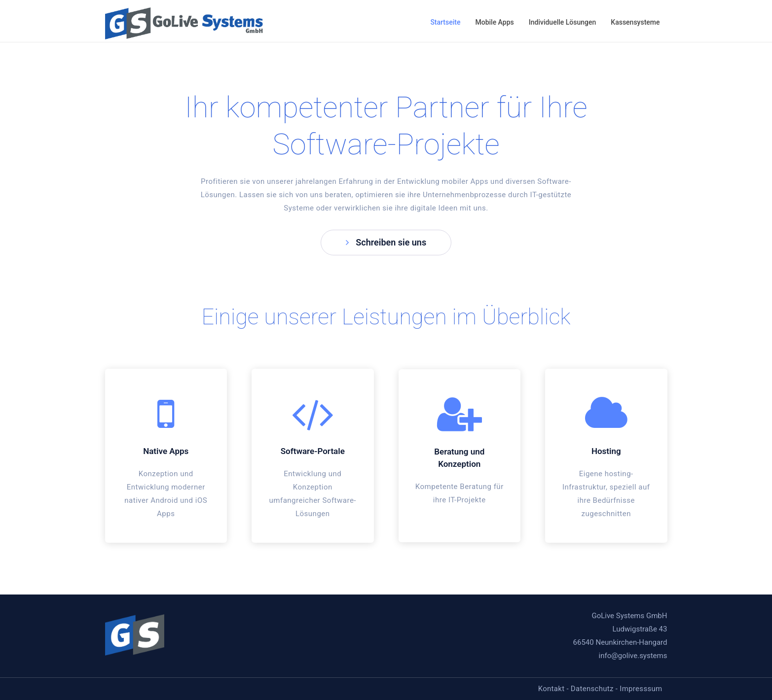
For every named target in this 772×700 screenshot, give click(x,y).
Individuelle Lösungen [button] (563, 22)
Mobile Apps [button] (494, 22)
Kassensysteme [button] (635, 22)
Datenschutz (592, 689)
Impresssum (641, 689)
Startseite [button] (445, 22)
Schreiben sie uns (386, 242)
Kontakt (551, 689)
